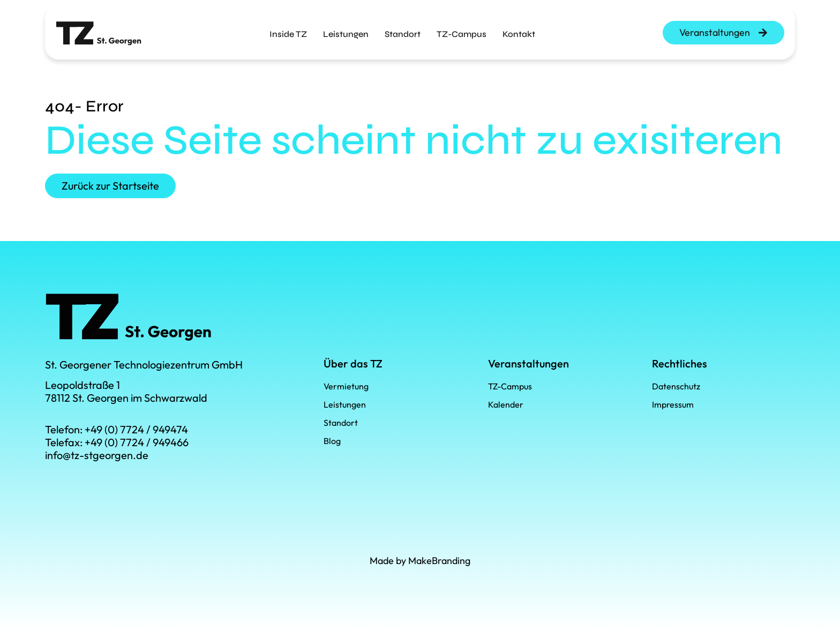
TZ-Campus (462, 30)
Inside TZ (288, 30)
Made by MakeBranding (420, 561)
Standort (403, 30)
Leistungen (346, 30)
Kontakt (519, 30)
